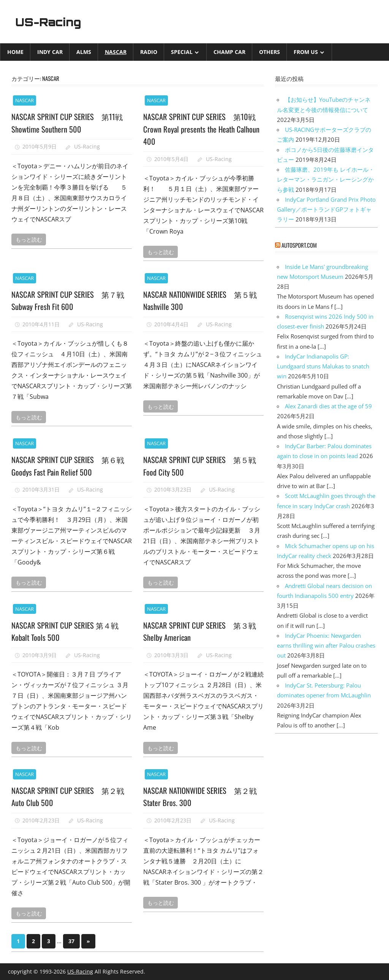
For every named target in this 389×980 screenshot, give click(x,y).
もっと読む (29, 239)
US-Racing (52, 22)
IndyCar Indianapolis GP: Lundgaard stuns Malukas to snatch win (323, 366)
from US (306, 52)
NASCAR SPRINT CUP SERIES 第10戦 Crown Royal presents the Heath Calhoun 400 (202, 129)
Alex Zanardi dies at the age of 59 (328, 406)
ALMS (84, 52)
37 (71, 941)
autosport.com (299, 245)
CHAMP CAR (229, 52)
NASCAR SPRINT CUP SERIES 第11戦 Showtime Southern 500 (70, 122)
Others (270, 52)
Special (182, 52)
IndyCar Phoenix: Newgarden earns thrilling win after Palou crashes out (326, 646)
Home (15, 52)
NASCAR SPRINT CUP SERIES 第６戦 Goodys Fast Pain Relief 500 (71, 465)
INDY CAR (50, 52)
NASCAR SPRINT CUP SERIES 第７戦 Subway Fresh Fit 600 (71, 300)
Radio (149, 52)
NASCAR (116, 52)
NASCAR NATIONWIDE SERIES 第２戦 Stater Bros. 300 (200, 796)
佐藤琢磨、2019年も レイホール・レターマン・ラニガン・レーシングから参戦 (326, 179)
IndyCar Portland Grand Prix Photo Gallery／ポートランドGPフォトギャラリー (326, 209)
